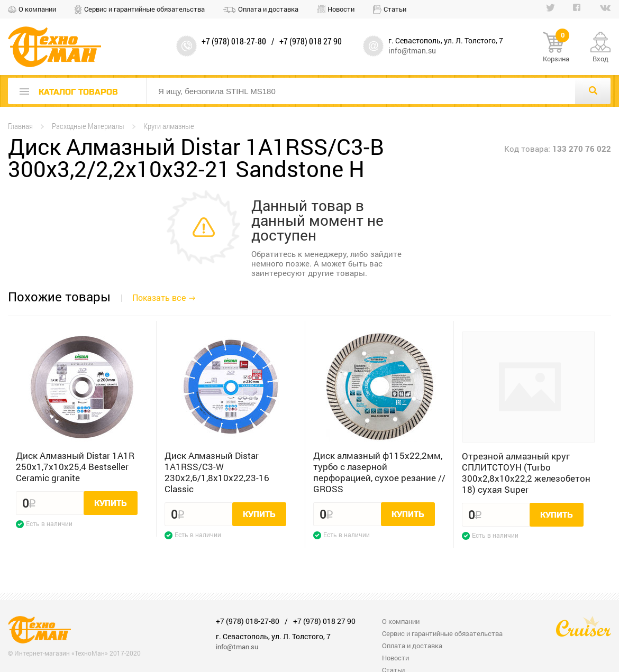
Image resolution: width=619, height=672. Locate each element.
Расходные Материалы (88, 126)
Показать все (159, 297)
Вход (600, 59)
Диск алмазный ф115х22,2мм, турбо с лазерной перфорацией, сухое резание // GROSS (379, 472)
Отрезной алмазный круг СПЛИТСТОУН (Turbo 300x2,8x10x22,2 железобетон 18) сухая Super (526, 473)
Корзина (556, 48)
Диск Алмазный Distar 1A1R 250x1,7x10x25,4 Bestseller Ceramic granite (75, 467)
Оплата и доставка (268, 9)
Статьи (395, 9)
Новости (341, 9)
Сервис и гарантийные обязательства (144, 9)
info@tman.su (412, 50)
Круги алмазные (169, 126)
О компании (37, 9)
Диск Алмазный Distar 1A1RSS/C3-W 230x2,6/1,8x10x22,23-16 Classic (217, 472)
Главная (20, 126)
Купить (111, 503)
